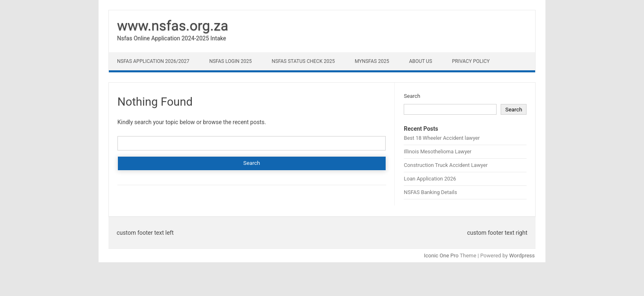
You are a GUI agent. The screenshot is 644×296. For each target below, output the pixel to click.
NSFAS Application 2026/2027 (153, 61)
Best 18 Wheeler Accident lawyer (442, 138)
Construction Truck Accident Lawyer (446, 165)
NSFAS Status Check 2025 (303, 61)
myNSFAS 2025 (372, 61)
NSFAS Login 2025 (230, 61)
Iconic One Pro (441, 256)
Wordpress (522, 256)
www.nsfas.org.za (173, 25)
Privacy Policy (471, 61)
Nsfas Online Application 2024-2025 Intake (171, 38)
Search (412, 96)
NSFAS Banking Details (430, 192)
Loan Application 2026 (430, 179)
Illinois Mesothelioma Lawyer (438, 151)
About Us (421, 61)
